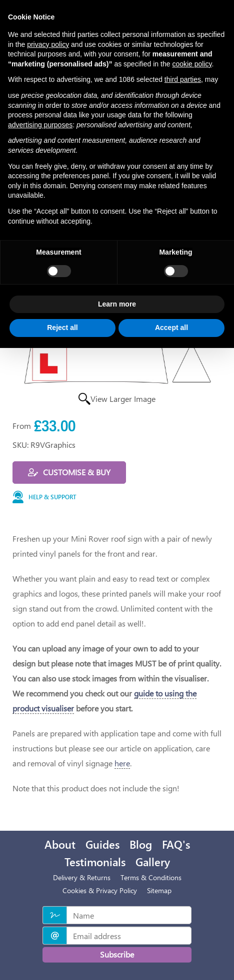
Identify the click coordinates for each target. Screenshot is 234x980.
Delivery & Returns (82, 877)
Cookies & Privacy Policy (100, 890)
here (122, 763)
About (60, 844)
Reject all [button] (62, 327)
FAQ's (176, 844)
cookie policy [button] (192, 64)
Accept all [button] (171, 327)
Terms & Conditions (151, 877)
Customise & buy (69, 472)
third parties (183, 79)
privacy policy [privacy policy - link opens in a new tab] (48, 44)
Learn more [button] (117, 304)
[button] (117, 497)
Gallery (153, 862)
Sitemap (159, 890)
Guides (102, 844)
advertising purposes (40, 125)
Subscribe (117, 954)
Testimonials (95, 862)
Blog (141, 844)
